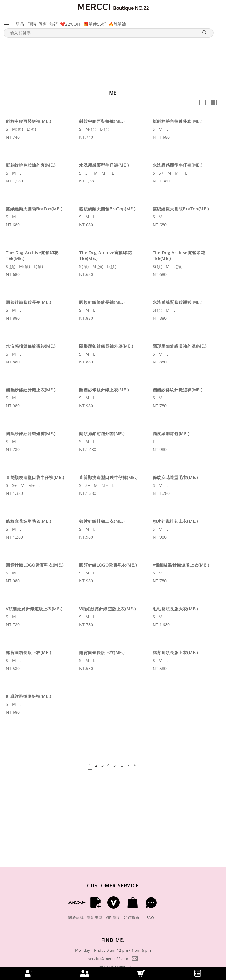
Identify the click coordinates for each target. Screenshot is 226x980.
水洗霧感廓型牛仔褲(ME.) (104, 165)
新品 (20, 24)
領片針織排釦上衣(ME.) (102, 521)
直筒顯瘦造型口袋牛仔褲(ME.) (35, 477)
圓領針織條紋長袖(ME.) (29, 302)
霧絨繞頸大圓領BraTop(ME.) (34, 209)
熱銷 (54, 24)
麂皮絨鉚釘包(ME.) (171, 434)
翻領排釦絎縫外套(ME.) (102, 434)
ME (113, 93)
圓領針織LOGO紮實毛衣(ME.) (35, 565)
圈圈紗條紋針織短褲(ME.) (178, 390)
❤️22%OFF (71, 24)
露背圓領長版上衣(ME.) (29, 653)
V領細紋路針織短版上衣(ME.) (181, 565)
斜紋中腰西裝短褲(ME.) (29, 121)
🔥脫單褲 (117, 24)
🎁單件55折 (95, 24)
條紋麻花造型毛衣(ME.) (175, 477)
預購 (32, 24)
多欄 (214, 103)
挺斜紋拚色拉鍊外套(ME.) (178, 121)
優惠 (43, 24)
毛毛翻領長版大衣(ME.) (175, 609)
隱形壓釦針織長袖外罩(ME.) (106, 346)
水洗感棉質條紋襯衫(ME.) (178, 302)
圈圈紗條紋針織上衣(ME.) (31, 390)
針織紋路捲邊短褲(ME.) (29, 696)
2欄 (202, 103)
